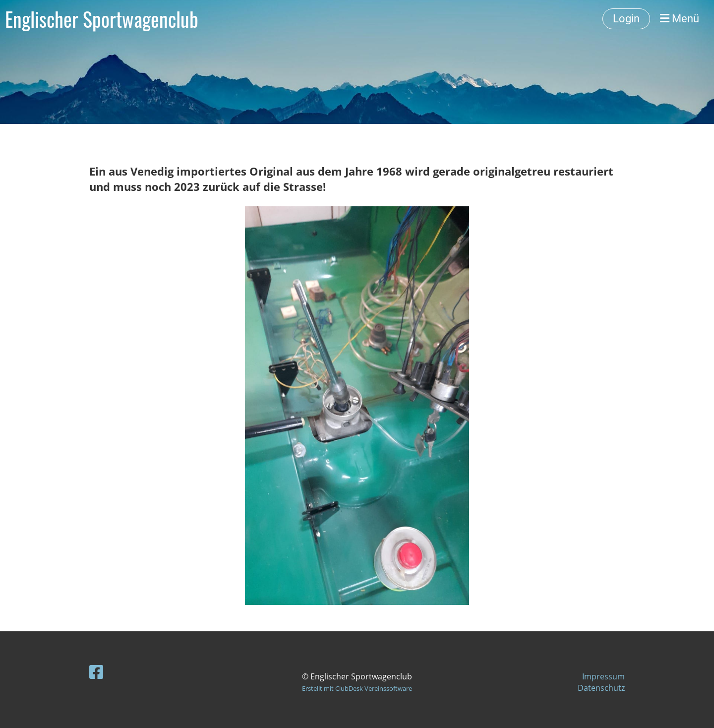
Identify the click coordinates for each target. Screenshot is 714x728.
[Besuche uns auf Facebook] (96, 672)
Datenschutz (601, 688)
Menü (680, 19)
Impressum (603, 676)
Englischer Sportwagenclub (102, 19)
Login (626, 19)
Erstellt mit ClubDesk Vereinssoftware (357, 688)
